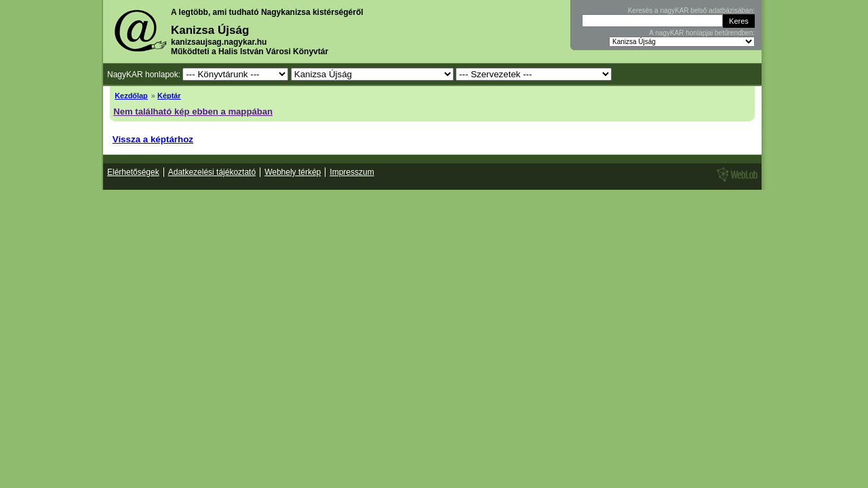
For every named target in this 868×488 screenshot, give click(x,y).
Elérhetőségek (133, 172)
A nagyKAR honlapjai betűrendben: (702, 33)
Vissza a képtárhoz (153, 139)
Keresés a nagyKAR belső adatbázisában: (691, 11)
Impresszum (352, 172)
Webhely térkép (293, 172)
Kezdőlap (131, 96)
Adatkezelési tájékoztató (212, 172)
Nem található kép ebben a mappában (193, 111)
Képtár (169, 96)
